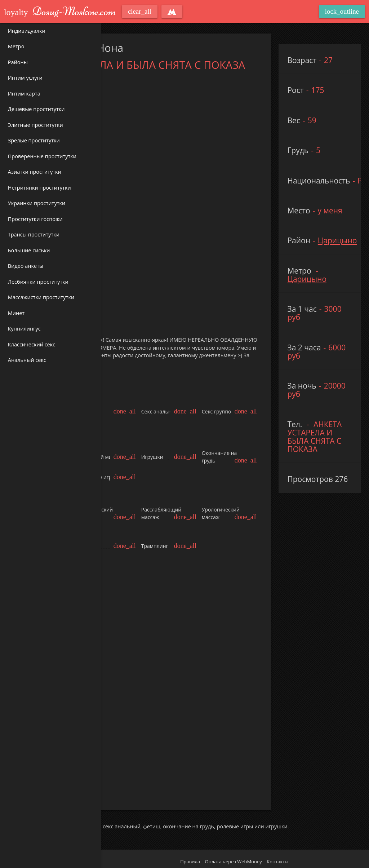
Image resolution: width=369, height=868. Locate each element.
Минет (16, 313)
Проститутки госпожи (35, 219)
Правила (190, 858)
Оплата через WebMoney (234, 858)
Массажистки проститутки (41, 297)
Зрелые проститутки (34, 140)
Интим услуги (25, 78)
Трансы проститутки (34, 234)
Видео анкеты (26, 266)
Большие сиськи (29, 250)
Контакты (277, 858)
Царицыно (337, 240)
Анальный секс (27, 360)
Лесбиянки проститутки (38, 282)
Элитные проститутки (35, 125)
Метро (16, 46)
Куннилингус (24, 329)
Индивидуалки (27, 31)
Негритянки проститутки (39, 188)
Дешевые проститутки (36, 109)
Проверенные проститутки (42, 156)
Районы (18, 62)
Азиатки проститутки (35, 172)
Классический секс (32, 344)
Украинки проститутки (37, 203)
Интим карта (24, 94)
